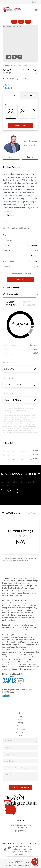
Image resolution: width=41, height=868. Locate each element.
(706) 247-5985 (20, 831)
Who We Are (20, 732)
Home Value (21, 729)
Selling (21, 723)
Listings (21, 716)
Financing (21, 726)
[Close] (37, 846)
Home (21, 713)
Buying (21, 719)
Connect (21, 735)
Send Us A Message (21, 787)
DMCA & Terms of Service (22, 865)
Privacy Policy (7, 865)
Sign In (33, 2)
